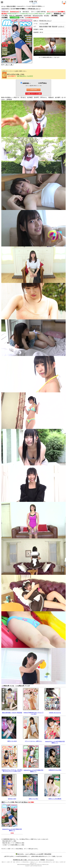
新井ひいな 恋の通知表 (55, 799)
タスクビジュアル (38, 16)
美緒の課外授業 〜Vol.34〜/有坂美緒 (12, 713)
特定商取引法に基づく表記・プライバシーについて (26, 860)
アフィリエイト (50, 860)
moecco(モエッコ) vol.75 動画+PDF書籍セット (33, 771)
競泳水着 (55, 26)
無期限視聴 (26, 83)
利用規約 (43, 860)
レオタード (61, 26)
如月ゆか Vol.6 (12, 799)
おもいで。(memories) (16, 16)
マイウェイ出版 (44, 24)
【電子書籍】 (54, 16)
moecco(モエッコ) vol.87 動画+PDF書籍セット (12, 830)
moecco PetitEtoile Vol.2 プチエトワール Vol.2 (34, 713)
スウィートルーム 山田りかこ (33, 741)
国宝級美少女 (58, 14)
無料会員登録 (48, 854)
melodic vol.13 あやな (55, 713)
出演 (36, 21)
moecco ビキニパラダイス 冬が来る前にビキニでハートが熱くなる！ (12, 770)
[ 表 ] (7, 65)
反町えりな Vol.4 (12, 741)
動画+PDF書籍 (11, 6)
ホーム (3, 6)
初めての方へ (20, 854)
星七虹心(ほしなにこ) (45, 21)
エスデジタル (27, 16)
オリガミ (47, 16)
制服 (50, 26)
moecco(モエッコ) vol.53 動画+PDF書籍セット (55, 742)
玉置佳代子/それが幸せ (55, 770)
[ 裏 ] (11, 65)
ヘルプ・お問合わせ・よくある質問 (34, 854)
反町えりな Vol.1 (33, 799)
